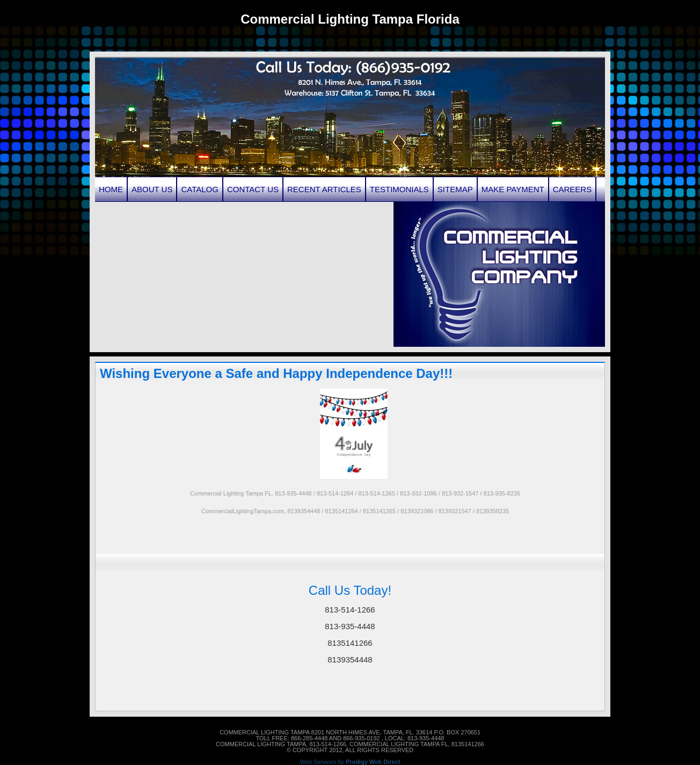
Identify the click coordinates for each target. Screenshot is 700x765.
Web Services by (350, 762)
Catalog (199, 189)
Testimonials (399, 189)
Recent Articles (324, 189)
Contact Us (253, 189)
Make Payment (513, 189)
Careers (573, 189)
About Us (152, 189)
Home (111, 189)
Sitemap (455, 189)
